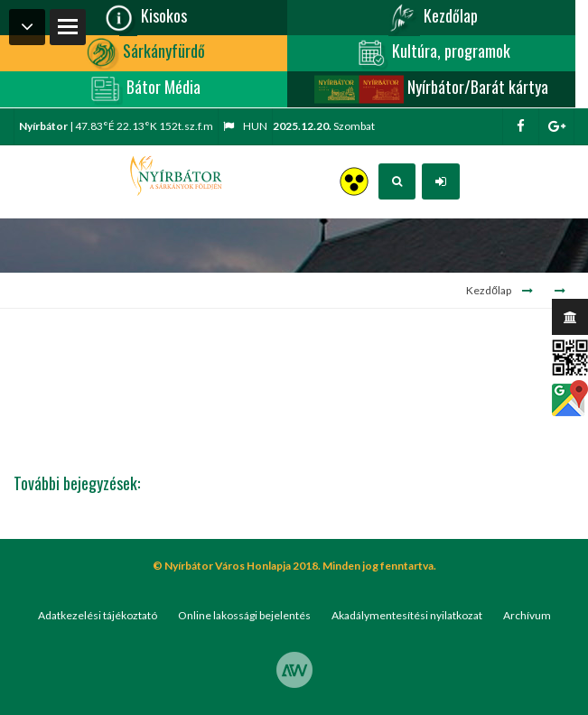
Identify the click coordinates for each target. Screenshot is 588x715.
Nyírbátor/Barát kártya (431, 89)
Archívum (527, 615)
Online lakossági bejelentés (244, 615)
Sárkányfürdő (144, 53)
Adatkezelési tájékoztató (98, 615)
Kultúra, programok (431, 53)
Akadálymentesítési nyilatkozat (407, 615)
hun (245, 126)
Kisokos (144, 18)
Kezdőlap (431, 18)
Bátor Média (144, 89)
